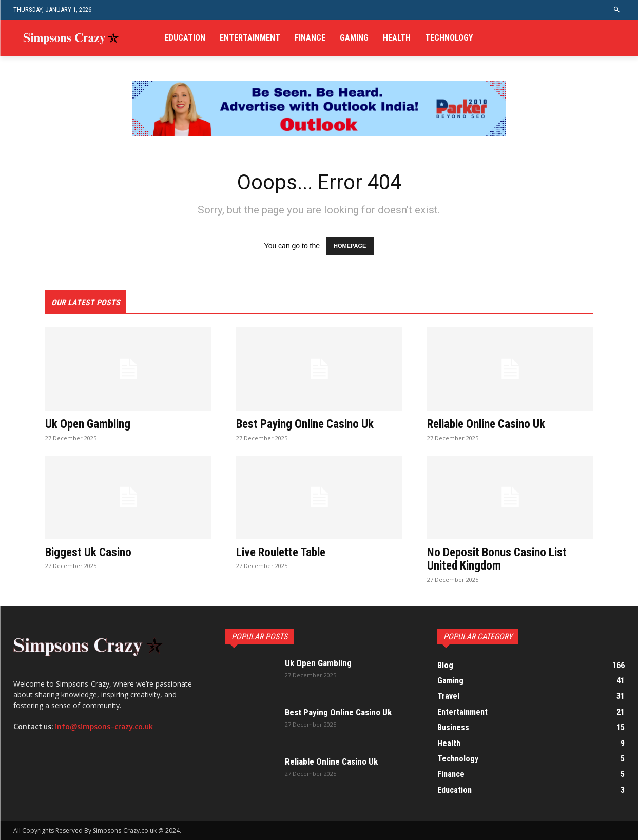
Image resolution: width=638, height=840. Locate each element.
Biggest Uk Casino (90, 552)
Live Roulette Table (284, 552)
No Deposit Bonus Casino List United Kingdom (500, 559)
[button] (617, 10)
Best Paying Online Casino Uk (308, 424)
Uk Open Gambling (90, 424)
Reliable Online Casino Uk (490, 424)
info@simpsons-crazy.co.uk (104, 727)
